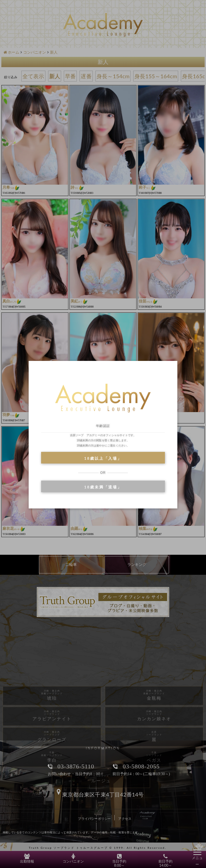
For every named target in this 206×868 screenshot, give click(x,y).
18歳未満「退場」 (103, 487)
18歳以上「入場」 (103, 458)
